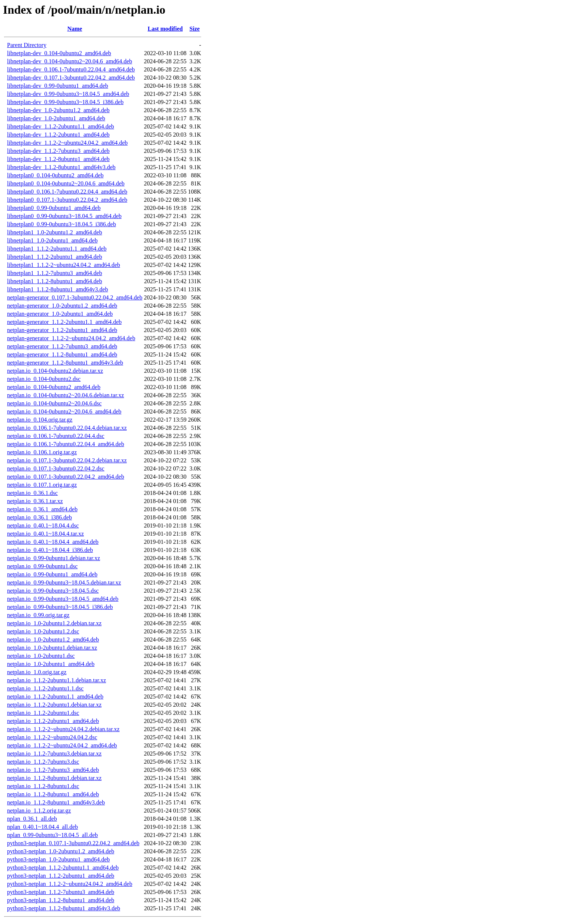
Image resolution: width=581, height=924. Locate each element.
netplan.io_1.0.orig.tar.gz (37, 672)
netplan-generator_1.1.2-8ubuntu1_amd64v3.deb (65, 363)
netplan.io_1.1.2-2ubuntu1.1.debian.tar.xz (57, 680)
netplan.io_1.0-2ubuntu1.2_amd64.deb (53, 640)
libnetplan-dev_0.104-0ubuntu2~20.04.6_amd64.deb (70, 61)
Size (195, 29)
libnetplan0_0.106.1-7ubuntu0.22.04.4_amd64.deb (67, 192)
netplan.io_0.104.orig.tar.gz (40, 420)
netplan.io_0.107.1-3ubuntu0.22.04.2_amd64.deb (66, 477)
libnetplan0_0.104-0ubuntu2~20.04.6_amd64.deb (66, 183)
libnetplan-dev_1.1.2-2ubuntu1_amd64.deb (58, 135)
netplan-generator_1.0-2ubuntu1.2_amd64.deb (62, 306)
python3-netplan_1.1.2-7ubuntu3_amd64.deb (61, 892)
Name (75, 29)
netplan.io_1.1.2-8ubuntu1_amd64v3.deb (56, 802)
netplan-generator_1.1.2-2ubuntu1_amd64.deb (62, 330)
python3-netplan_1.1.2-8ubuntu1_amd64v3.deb (64, 908)
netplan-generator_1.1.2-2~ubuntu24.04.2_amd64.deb (71, 338)
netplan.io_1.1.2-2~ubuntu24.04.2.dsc (52, 737)
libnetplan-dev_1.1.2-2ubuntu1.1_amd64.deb (61, 126)
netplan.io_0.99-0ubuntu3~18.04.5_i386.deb (60, 607)
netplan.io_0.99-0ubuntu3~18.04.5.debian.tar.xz (64, 582)
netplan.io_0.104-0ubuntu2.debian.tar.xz (55, 371)
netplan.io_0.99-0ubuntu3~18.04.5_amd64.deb (63, 599)
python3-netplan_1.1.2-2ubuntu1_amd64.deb (61, 876)
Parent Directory (27, 45)
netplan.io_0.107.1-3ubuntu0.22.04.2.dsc (56, 468)
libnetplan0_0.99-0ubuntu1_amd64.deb (54, 208)
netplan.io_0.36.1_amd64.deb (42, 509)
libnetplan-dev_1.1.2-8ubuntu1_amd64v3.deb (61, 167)
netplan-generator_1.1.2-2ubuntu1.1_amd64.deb (64, 322)
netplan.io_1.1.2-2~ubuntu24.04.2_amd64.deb (62, 745)
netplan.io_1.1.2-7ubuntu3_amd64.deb (53, 770)
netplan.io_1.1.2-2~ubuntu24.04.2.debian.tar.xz (63, 729)
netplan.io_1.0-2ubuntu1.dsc (41, 656)
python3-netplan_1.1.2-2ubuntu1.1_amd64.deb (63, 868)
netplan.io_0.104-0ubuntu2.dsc (44, 379)
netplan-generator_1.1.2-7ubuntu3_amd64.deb (62, 346)
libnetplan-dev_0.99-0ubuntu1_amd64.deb (58, 86)
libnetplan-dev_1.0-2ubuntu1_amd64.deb (56, 118)
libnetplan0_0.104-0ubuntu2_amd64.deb (55, 175)
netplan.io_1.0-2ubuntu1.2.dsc (43, 631)
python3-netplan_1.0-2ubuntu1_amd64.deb (58, 859)
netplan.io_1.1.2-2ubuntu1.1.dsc (45, 688)
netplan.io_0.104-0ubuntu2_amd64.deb (54, 387)
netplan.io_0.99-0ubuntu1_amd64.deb (52, 574)
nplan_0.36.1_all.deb (32, 819)
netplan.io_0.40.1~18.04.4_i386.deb (50, 550)
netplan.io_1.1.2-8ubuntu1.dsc (43, 786)
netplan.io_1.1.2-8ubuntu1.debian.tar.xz (54, 778)
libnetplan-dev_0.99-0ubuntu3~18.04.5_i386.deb (65, 102)
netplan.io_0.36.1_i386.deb (39, 517)
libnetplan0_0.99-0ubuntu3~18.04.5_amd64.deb (64, 216)
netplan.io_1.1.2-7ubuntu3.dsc (43, 762)
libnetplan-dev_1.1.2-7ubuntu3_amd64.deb (58, 151)
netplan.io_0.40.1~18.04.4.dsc (43, 525)
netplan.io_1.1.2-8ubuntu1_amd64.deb (53, 794)
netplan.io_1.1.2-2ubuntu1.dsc (43, 713)
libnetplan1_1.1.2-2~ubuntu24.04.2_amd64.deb (64, 265)
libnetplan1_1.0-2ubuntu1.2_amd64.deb (54, 232)
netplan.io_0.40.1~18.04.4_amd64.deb (53, 542)
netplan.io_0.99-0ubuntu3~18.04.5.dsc (53, 591)
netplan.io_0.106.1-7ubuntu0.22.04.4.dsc (56, 436)
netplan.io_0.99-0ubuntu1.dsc (42, 566)
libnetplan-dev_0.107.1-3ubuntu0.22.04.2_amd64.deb (71, 78)
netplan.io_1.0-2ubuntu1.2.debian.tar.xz (54, 623)
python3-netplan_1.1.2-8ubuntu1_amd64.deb (61, 900)
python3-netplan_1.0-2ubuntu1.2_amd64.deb (61, 851)
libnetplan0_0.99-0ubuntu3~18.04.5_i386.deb (62, 224)
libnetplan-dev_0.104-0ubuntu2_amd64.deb (59, 53)
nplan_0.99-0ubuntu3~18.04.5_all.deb (52, 835)
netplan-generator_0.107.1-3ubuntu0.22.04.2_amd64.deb (75, 297)
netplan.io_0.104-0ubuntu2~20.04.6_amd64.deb (64, 411)
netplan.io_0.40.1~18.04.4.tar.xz (45, 534)
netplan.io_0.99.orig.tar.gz (38, 615)
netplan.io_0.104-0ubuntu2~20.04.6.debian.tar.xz (66, 395)
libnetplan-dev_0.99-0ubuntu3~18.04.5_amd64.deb (68, 94)
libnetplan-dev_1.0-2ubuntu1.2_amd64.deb (58, 110)
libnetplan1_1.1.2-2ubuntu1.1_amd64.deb (57, 249)
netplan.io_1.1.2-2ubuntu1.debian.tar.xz (54, 705)
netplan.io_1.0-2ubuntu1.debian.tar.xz (52, 648)
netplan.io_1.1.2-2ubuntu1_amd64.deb (53, 721)
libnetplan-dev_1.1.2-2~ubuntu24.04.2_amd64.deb (67, 143)
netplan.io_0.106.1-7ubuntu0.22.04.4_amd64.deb (66, 444)
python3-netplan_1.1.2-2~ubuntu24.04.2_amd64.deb (70, 884)
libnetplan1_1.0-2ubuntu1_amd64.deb (52, 240)
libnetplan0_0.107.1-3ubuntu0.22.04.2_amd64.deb (67, 200)
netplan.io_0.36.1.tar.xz (35, 501)
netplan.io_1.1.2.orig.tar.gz (39, 811)
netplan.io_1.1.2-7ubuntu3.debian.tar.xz (54, 754)
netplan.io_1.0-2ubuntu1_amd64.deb (51, 664)
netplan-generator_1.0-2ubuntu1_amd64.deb (60, 314)
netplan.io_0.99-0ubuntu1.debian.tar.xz (54, 558)
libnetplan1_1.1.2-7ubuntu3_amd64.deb (54, 273)
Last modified (165, 29)
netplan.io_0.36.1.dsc (32, 493)
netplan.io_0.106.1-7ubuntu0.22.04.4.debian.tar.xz (67, 428)
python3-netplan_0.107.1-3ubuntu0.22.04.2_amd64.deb (73, 843)
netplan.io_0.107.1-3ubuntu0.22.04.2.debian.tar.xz (67, 460)
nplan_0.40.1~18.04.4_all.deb (42, 827)
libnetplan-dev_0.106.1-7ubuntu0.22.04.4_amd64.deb (71, 69)
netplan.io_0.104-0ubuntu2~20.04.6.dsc (54, 403)
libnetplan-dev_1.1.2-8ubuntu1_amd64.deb (58, 159)
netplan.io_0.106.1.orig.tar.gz (42, 452)
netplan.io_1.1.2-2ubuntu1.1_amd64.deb (55, 697)
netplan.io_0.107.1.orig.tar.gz (42, 485)
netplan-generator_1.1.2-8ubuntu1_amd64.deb (62, 354)
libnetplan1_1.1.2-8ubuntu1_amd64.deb (54, 281)
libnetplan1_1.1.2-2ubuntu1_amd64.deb (54, 257)
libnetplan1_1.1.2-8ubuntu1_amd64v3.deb (57, 289)
